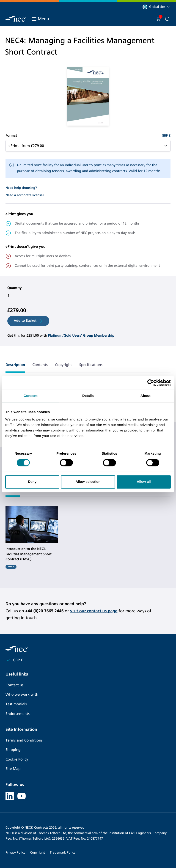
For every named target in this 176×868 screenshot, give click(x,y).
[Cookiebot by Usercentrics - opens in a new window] (151, 383)
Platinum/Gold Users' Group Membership (81, 336)
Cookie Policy (17, 759)
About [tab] (146, 396)
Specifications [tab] (91, 365)
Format (11, 136)
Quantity (15, 288)
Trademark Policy (63, 853)
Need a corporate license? (25, 195)
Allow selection (88, 482)
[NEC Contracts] (16, 19)
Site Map (13, 769)
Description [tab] (15, 365)
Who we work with (22, 695)
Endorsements (18, 714)
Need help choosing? (21, 188)
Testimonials (16, 704)
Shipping (13, 750)
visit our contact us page (94, 611)
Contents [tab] (40, 365)
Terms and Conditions (24, 740)
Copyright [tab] (63, 365)
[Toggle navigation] (34, 19)
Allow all (144, 482)
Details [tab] (88, 396)
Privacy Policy (15, 853)
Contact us (14, 685)
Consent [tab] (31, 396)
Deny (32, 482)
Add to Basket (28, 321)
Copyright (37, 853)
